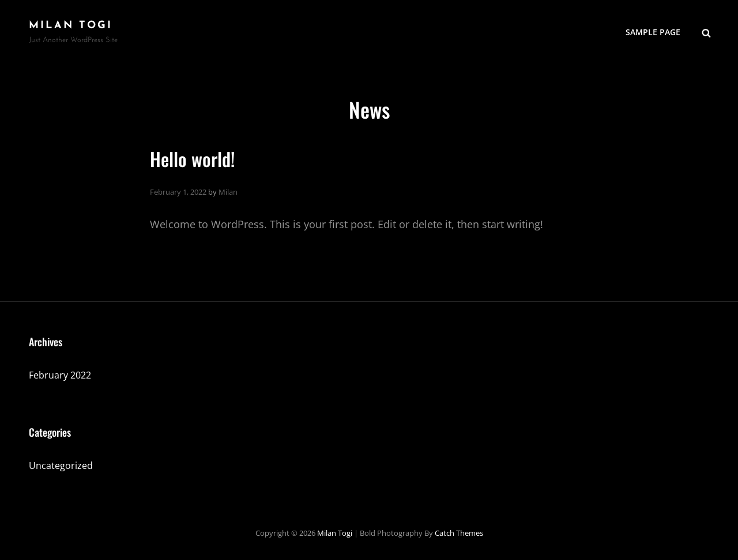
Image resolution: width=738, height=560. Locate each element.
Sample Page (653, 32)
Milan (228, 192)
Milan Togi (71, 26)
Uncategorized (61, 466)
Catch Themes (459, 533)
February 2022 (60, 375)
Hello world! (192, 159)
